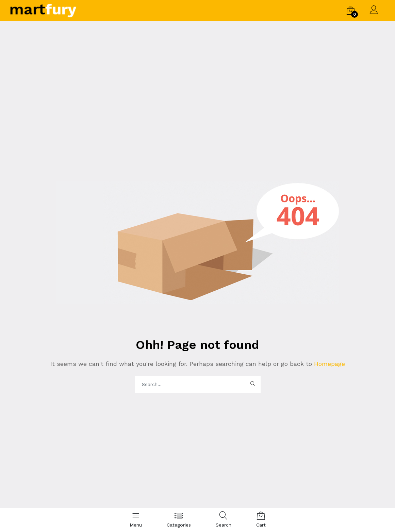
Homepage (328, 364)
